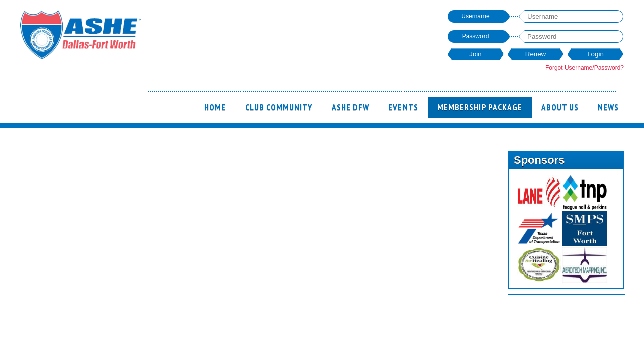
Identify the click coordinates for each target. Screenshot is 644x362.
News (608, 107)
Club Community (279, 107)
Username (475, 16)
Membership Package (480, 107)
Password (476, 36)
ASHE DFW (350, 107)
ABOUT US (560, 107)
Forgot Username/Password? (585, 68)
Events (403, 107)
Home (215, 107)
